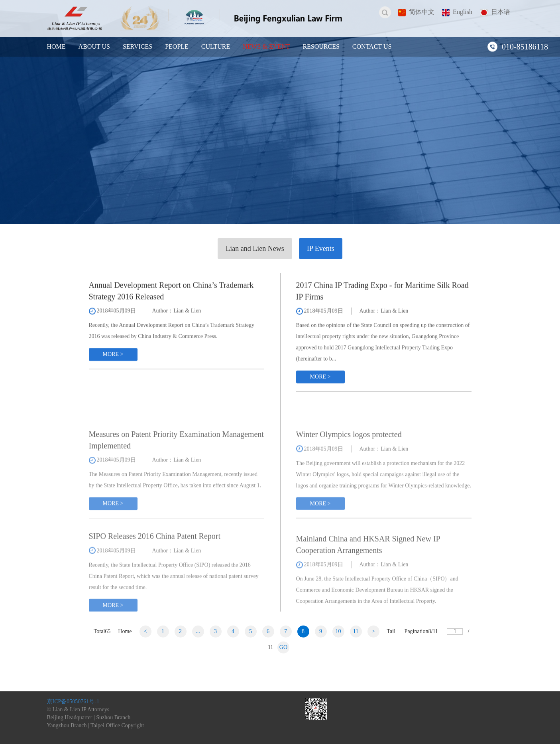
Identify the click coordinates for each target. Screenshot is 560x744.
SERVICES (138, 46)
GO (283, 647)
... (198, 631)
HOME (56, 46)
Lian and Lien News (255, 249)
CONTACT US (372, 46)
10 (338, 631)
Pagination (421, 631)
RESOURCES (321, 46)
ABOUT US (94, 46)
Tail (391, 631)
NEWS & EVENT (266, 46)
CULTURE (216, 46)
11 (356, 631)
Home (125, 631)
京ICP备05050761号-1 (73, 702)
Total (102, 631)
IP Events (321, 249)
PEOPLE (177, 46)
